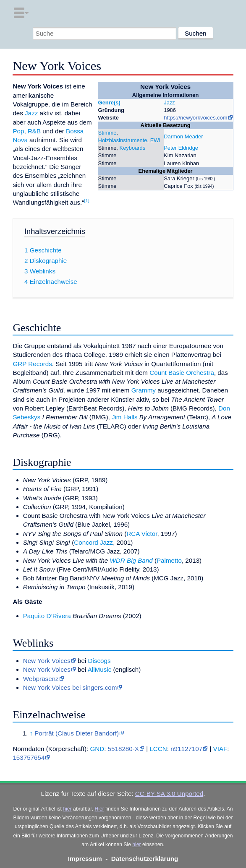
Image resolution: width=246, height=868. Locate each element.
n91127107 (186, 749)
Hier (99, 809)
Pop (18, 131)
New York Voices (47, 661)
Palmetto (169, 560)
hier (67, 809)
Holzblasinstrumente (123, 140)
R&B (34, 131)
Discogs (99, 661)
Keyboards (133, 148)
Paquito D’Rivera (47, 616)
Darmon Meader (183, 136)
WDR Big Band (131, 560)
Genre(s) (109, 103)
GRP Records (32, 364)
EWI (155, 140)
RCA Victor (142, 534)
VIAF (220, 749)
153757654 (29, 758)
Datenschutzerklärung (145, 859)
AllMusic (100, 669)
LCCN (158, 749)
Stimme (107, 133)
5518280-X (123, 749)
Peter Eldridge (181, 148)
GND (97, 749)
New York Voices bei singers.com (70, 687)
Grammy (144, 390)
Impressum (85, 859)
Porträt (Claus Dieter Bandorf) (77, 733)
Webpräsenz (41, 679)
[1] (87, 200)
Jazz (169, 103)
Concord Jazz (93, 542)
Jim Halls (125, 417)
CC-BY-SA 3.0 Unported (169, 794)
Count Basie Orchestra (182, 373)
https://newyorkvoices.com (195, 118)
